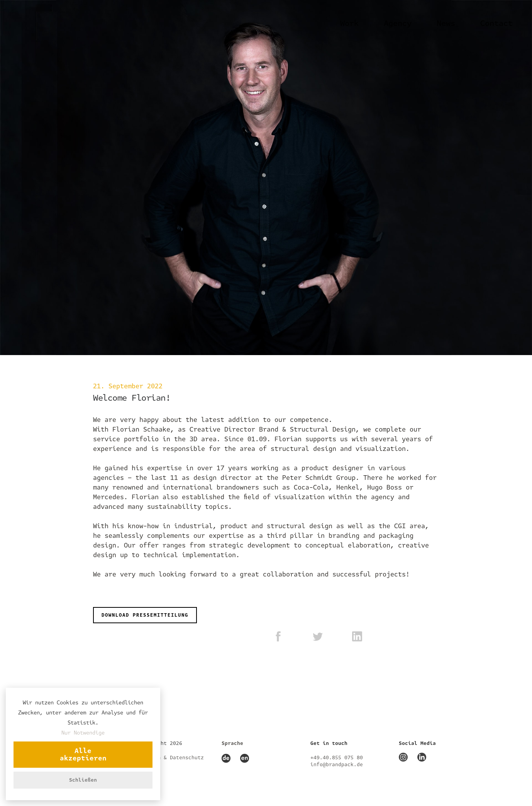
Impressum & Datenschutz (168, 758)
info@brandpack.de (337, 765)
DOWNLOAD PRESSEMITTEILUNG (145, 615)
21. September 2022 (128, 386)
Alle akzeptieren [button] (83, 755)
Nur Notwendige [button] (83, 733)
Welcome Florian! (132, 398)
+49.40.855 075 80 (337, 758)
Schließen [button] (83, 780)
